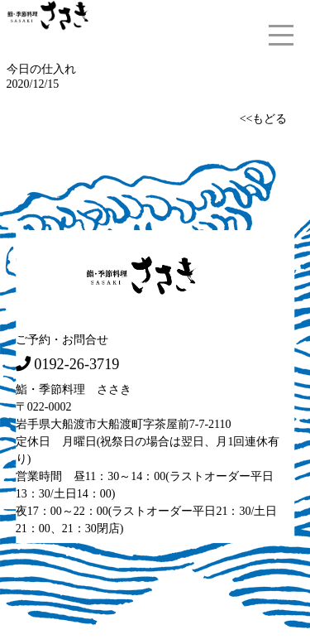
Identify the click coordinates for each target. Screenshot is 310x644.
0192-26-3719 (76, 363)
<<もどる (264, 118)
